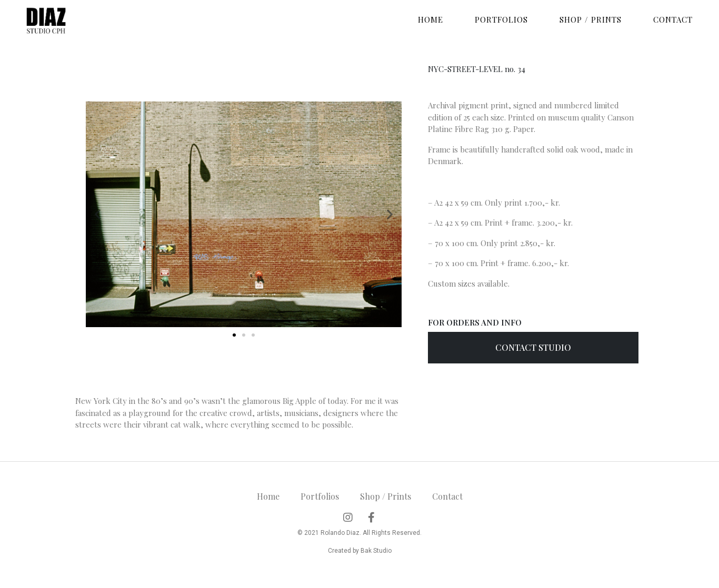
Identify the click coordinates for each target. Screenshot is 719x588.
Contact (673, 19)
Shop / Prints (591, 19)
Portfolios (501, 19)
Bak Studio (376, 551)
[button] (234, 335)
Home (431, 19)
